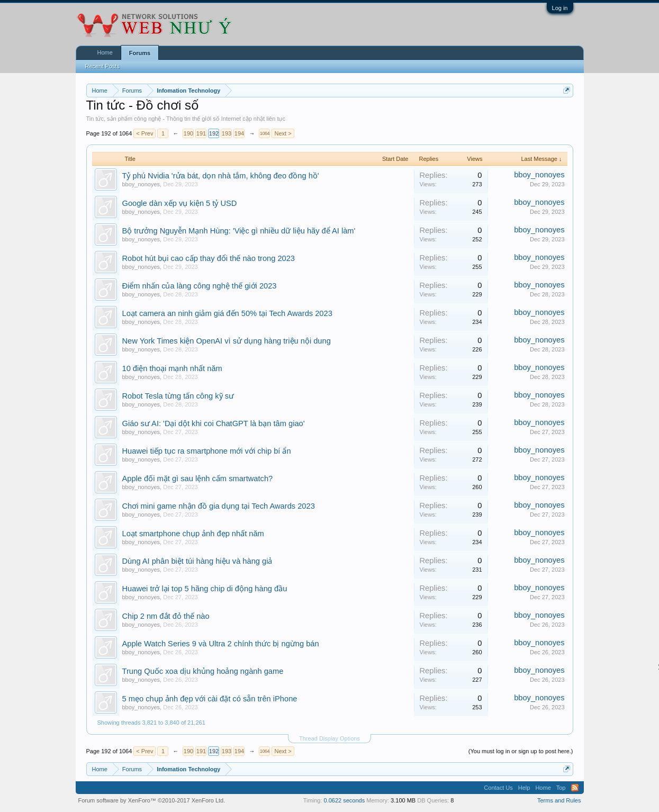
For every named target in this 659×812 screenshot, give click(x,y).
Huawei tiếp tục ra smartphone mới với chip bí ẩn (207, 451)
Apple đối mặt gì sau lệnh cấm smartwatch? (198, 479)
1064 (265, 133)
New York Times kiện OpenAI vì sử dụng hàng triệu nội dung (227, 341)
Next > (283, 133)
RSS (575, 788)
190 (188, 133)
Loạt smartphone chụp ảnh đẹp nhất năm (193, 534)
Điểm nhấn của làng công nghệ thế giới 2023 (200, 286)
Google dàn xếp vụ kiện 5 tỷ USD (180, 203)
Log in (560, 8)
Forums (140, 53)
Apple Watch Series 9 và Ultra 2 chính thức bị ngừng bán (221, 644)
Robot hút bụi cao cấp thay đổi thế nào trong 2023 (209, 258)
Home (105, 52)
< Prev (145, 133)
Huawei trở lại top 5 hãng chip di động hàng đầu (205, 589)
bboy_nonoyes (141, 184)
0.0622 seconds (345, 800)
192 (214, 133)
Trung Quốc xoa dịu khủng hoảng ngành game (203, 671)
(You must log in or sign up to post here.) (521, 751)
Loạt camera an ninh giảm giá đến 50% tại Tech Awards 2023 (227, 313)
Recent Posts (102, 66)
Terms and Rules (559, 800)
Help (524, 788)
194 (239, 133)
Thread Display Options (330, 738)
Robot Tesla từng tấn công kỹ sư (178, 396)
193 (227, 133)
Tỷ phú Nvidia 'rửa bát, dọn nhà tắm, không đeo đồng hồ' (221, 176)
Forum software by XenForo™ (152, 800)
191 (201, 133)
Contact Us (498, 788)
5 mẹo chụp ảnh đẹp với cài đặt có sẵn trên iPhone (210, 699)
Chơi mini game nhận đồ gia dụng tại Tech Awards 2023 (219, 506)
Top (561, 788)
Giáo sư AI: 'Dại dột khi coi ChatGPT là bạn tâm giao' (214, 423)
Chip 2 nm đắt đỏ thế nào (166, 616)
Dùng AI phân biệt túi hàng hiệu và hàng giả (197, 561)
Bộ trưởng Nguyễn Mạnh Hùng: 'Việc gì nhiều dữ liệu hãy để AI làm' (239, 231)
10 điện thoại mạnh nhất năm (172, 368)
